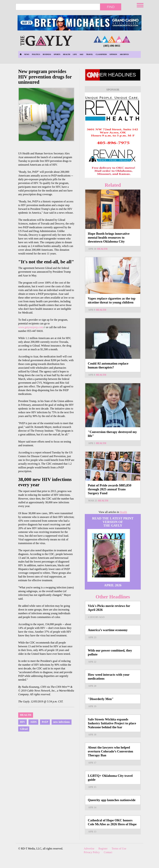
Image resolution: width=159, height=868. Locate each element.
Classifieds (101, 54)
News (27, 54)
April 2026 (113, 585)
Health (67, 54)
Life (75, 54)
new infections (62, 722)
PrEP (45, 722)
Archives (124, 54)
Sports (57, 54)
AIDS (33, 722)
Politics (36, 54)
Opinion (113, 54)
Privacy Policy (92, 852)
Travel (90, 54)
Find (111, 7)
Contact (108, 852)
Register (103, 849)
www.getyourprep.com (32, 327)
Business (47, 54)
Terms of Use (119, 849)
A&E (81, 54)
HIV (22, 722)
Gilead (24, 729)
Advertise (89, 849)
